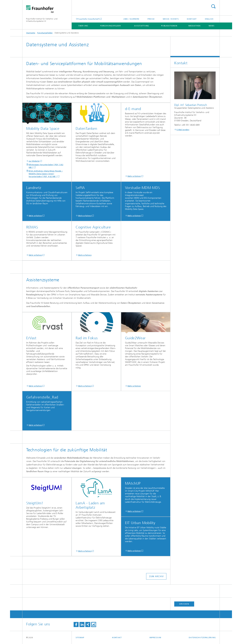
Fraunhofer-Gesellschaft (88, 19)
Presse (151, 19)
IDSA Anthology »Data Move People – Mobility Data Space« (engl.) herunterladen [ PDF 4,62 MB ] (46, 174)
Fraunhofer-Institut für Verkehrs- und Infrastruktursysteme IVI (42, 20)
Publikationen (169, 26)
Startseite (31, 33)
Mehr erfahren (134, 176)
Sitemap (80, 638)
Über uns (83, 26)
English (209, 19)
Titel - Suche (213, 6)
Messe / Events (171, 19)
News (212, 26)
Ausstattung (142, 26)
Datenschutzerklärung (202, 638)
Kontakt (192, 19)
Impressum (155, 638)
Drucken (184, 604)
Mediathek (194, 26)
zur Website (34, 161)
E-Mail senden (183, 130)
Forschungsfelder (110, 26)
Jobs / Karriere (131, 19)
